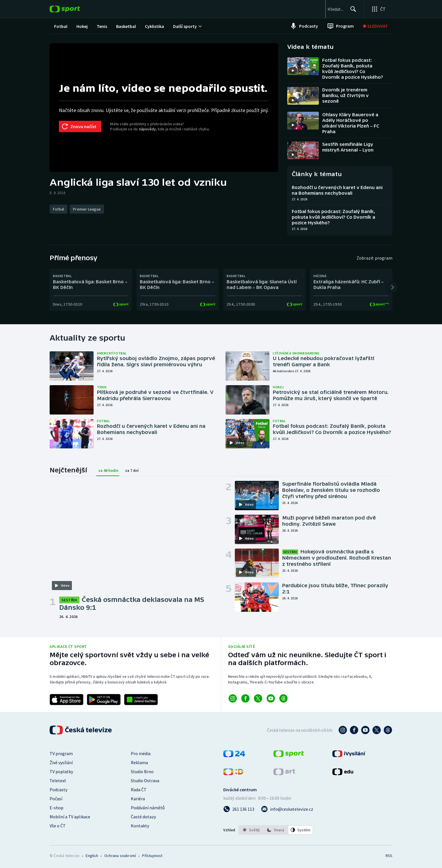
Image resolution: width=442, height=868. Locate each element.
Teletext (58, 781)
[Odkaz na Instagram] (233, 698)
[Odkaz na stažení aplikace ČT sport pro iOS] (67, 700)
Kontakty (140, 826)
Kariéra (138, 799)
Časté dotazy (143, 817)
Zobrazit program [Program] (374, 258)
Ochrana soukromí (120, 856)
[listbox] (276, 830)
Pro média (141, 753)
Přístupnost (152, 856)
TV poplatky (61, 771)
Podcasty (58, 790)
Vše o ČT (58, 826)
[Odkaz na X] (258, 698)
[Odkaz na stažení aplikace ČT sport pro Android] (104, 700)
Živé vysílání (61, 762)
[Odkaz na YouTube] (271, 698)
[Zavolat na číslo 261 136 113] (239, 809)
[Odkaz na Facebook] (245, 698)
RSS (389, 856)
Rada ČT (139, 790)
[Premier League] (87, 209)
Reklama (139, 762)
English (92, 856)
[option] (251, 830)
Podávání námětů (148, 808)
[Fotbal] (58, 209)
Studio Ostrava (145, 781)
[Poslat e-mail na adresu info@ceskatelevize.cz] (287, 809)
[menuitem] (61, 26)
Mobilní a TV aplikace (70, 817)
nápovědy (147, 129)
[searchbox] (323, 9)
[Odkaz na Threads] (283, 698)
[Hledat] (351, 9)
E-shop (57, 808)
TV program (61, 753)
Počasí (56, 799)
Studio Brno (142, 771)
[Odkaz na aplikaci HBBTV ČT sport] (141, 700)
